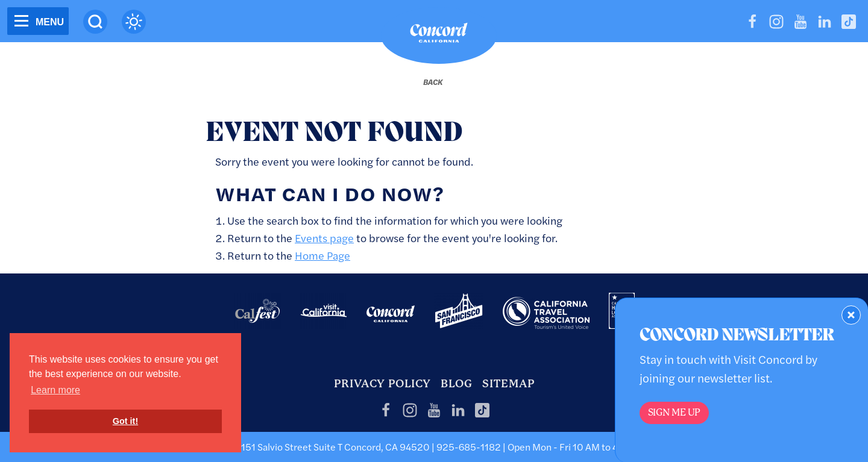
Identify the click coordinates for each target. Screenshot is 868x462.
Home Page (322, 255)
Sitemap (508, 383)
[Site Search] (95, 22)
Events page (324, 238)
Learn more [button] (55, 390)
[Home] (439, 36)
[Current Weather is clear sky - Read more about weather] (134, 22)
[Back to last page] (433, 82)
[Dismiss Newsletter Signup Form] (851, 315)
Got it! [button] (125, 421)
